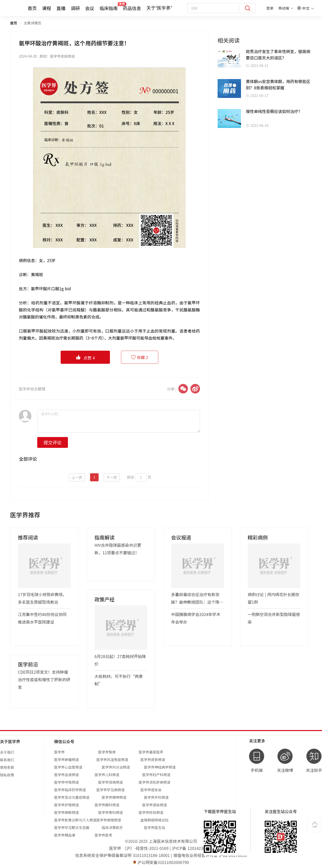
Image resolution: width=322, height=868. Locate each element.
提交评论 (53, 442)
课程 (47, 8)
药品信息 (132, 8)
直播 (61, 8)
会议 (90, 8)
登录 (270, 8)
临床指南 (109, 8)
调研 (75, 8)
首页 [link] (14, 23)
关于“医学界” (159, 8)
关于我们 (7, 752)
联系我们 (7, 760)
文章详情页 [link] (32, 23)
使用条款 (7, 767)
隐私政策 (7, 775)
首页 (32, 8)
